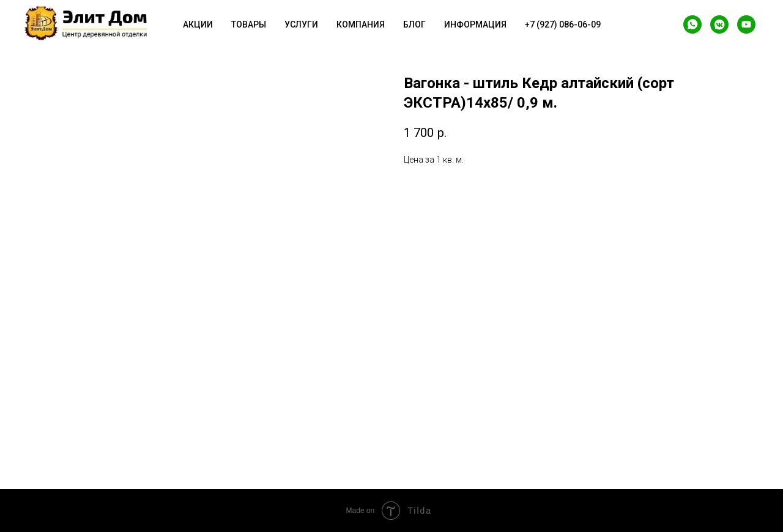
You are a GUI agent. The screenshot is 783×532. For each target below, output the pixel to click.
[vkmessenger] (719, 24)
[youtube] (746, 24)
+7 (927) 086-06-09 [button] (563, 24)
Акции (198, 24)
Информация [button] (475, 24)
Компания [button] (361, 24)
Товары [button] (249, 24)
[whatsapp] (692, 24)
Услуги (301, 24)
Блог (414, 24)
